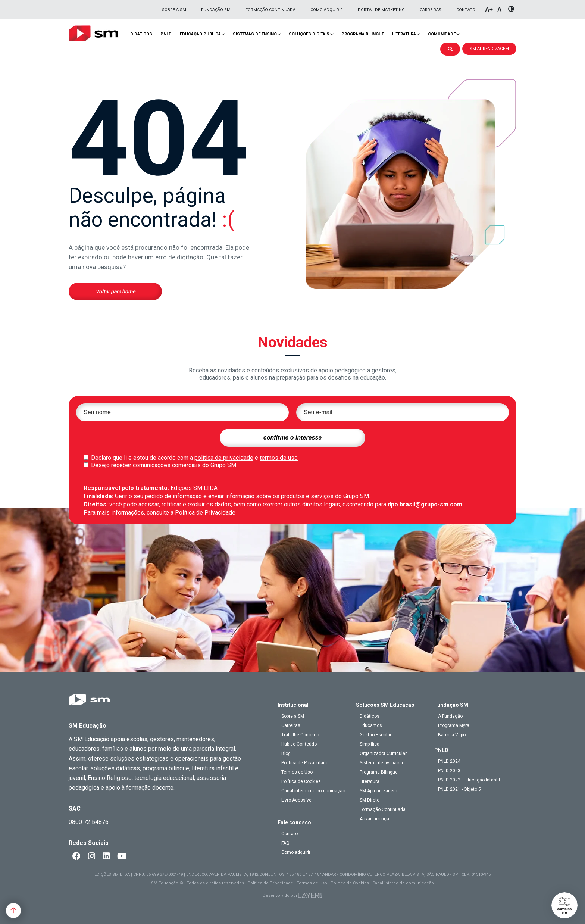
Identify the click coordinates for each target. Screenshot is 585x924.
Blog (286, 753)
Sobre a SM (174, 10)
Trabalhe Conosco (300, 735)
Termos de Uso (297, 772)
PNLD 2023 (449, 771)
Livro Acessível (297, 800)
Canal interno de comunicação (313, 791)
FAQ (285, 843)
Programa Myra (454, 725)
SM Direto (370, 800)
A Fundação (450, 716)
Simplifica (370, 744)
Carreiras (431, 10)
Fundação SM (216, 10)
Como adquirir (327, 10)
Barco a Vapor (453, 735)
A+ (489, 10)
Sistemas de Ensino (255, 34)
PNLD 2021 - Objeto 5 (459, 789)
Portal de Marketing (381, 10)
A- (500, 10)
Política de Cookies (301, 781)
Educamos (371, 725)
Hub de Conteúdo (299, 744)
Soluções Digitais (309, 34)
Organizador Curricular (383, 753)
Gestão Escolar (376, 735)
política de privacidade (224, 458)
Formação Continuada (270, 10)
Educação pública (200, 34)
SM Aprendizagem (378, 791)
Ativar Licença (374, 819)
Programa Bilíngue (379, 772)
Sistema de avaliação (382, 763)
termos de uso (279, 458)
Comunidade (442, 34)
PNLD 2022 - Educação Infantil (469, 780)
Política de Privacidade (205, 513)
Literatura (404, 34)
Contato (466, 10)
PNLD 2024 (449, 761)
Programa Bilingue (363, 34)
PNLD (166, 34)
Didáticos (141, 34)
